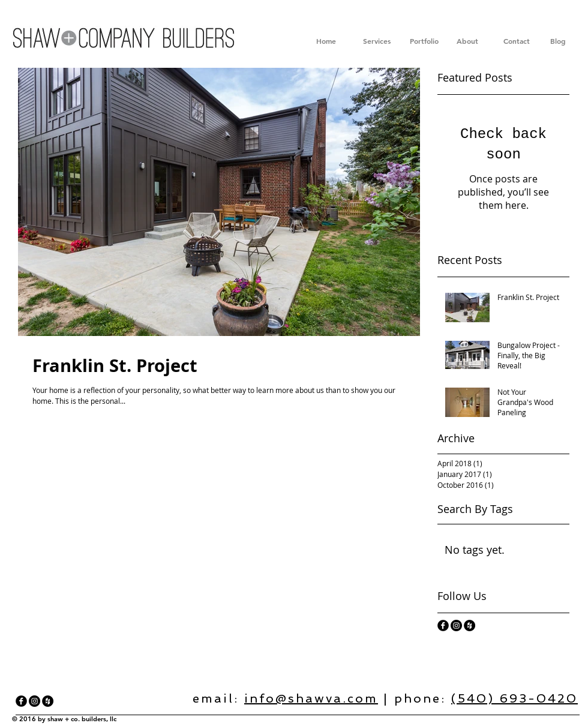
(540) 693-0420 (514, 698)
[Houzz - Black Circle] (469, 625)
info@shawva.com (311, 698)
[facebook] (443, 625)
